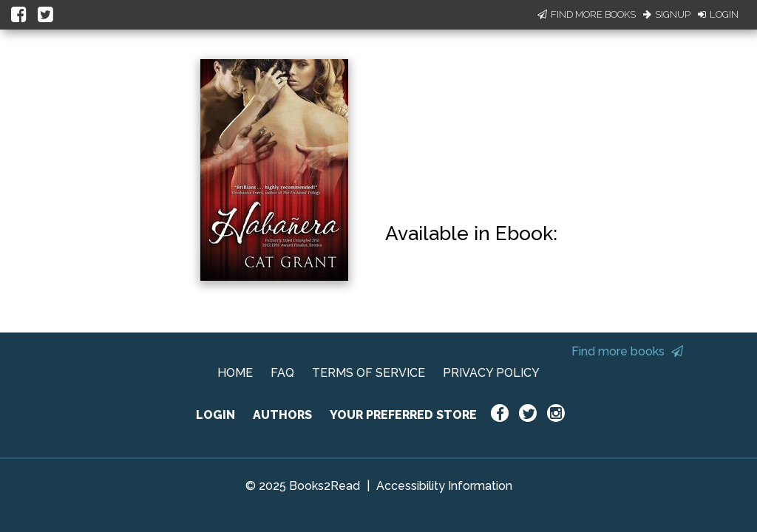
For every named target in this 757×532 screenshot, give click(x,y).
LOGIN (215, 415)
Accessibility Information (444, 486)
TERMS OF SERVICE (369, 373)
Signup (667, 14)
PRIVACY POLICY (491, 373)
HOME (235, 373)
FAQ (282, 373)
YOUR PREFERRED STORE (403, 415)
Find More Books (587, 14)
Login (718, 14)
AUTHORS (282, 415)
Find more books (627, 351)
